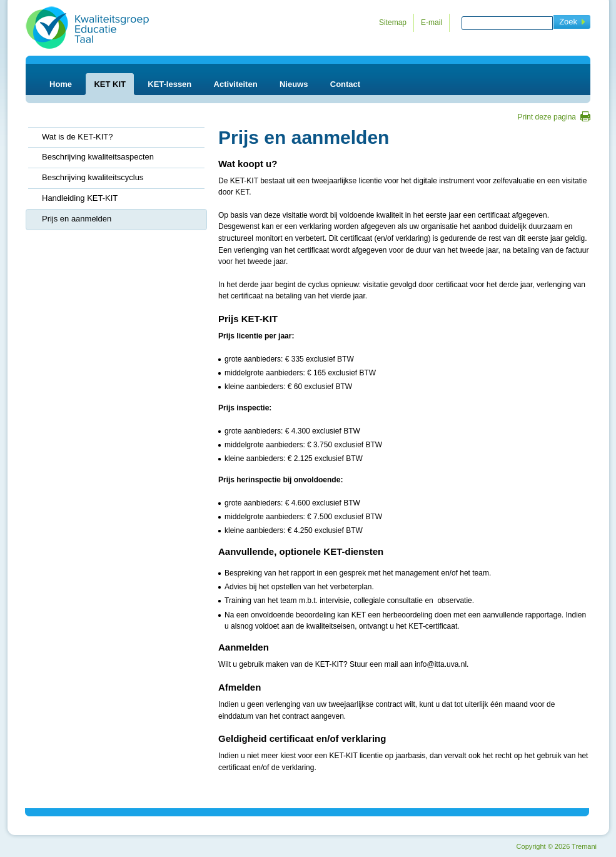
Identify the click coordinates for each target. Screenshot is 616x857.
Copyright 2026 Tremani (557, 846)
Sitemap (393, 23)
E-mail (432, 23)
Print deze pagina (547, 117)
